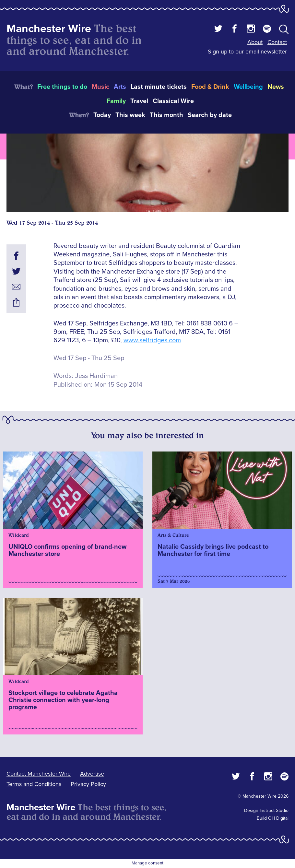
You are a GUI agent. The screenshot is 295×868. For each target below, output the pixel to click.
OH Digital (278, 818)
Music (100, 87)
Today (102, 115)
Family (116, 101)
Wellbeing (248, 87)
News (276, 87)
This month (166, 115)
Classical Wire (173, 101)
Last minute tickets (159, 87)
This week (130, 115)
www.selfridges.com (152, 340)
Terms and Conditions (34, 784)
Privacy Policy (88, 784)
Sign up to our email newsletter (247, 52)
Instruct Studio (274, 810)
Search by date (210, 115)
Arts (120, 87)
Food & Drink (210, 87)
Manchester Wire (49, 29)
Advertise (92, 774)
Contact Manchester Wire (39, 774)
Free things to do (62, 87)
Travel (139, 101)
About (255, 42)
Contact (277, 42)
